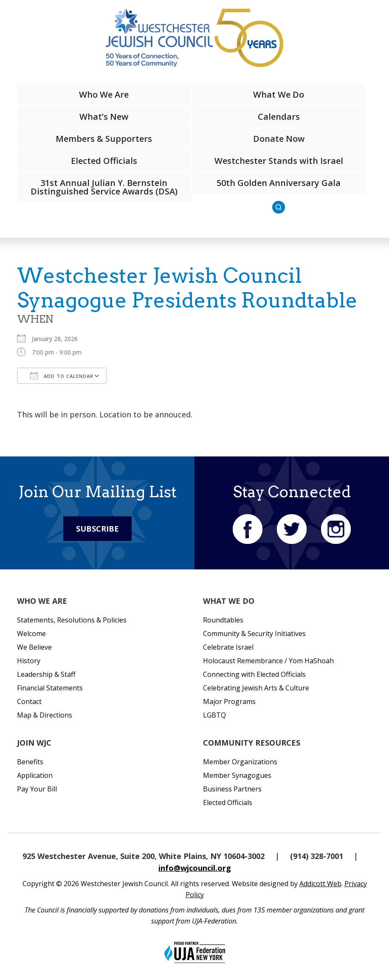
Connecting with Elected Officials (254, 674)
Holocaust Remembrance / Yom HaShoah (268, 661)
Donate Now (279, 139)
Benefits (30, 762)
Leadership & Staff (46, 674)
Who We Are (104, 94)
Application (35, 775)
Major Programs (229, 701)
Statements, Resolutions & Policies (72, 620)
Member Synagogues (237, 775)
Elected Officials (104, 161)
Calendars (279, 117)
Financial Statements (50, 688)
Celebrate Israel (228, 647)
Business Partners (232, 789)
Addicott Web (320, 884)
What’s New (104, 117)
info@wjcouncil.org (195, 868)
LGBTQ (214, 715)
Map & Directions (45, 715)
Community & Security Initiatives (254, 634)
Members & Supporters (104, 139)
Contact (29, 701)
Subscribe (97, 529)
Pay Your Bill (37, 789)
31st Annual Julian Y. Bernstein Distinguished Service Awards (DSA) (104, 187)
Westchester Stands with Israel (279, 161)
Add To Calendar (62, 376)
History (29, 661)
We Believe (34, 647)
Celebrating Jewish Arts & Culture (256, 688)
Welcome (31, 634)
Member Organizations (240, 762)
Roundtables (223, 620)
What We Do (279, 94)
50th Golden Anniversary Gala (279, 183)
